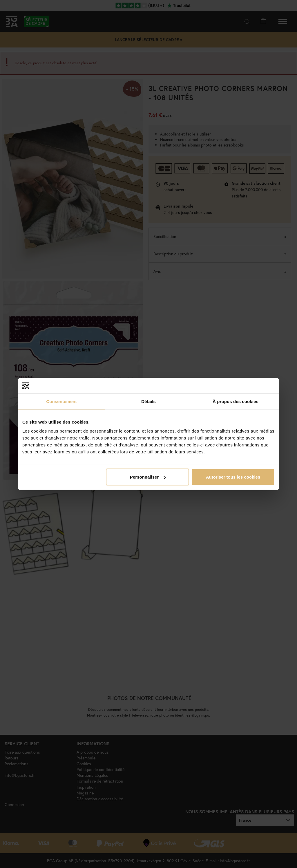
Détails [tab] (148, 401)
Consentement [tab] (61, 401)
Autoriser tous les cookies (233, 477)
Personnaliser (148, 477)
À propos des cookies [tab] (236, 401)
